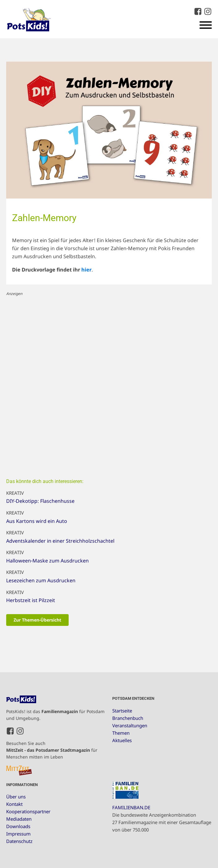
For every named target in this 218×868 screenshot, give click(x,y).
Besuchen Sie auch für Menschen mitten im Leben (52, 750)
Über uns (16, 797)
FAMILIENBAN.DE (131, 807)
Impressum (18, 834)
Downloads (18, 826)
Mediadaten (19, 819)
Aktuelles (122, 740)
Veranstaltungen (130, 725)
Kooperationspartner (28, 811)
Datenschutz (19, 841)
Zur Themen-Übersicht (37, 620)
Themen (121, 733)
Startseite (122, 711)
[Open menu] (206, 25)
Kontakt (14, 804)
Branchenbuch (128, 718)
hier (86, 270)
